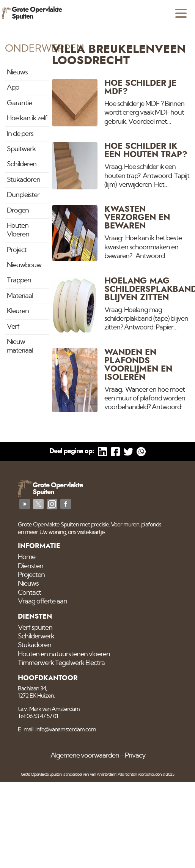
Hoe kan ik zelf (27, 118)
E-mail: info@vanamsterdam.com (57, 730)
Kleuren (18, 311)
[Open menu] (181, 13)
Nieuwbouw (24, 265)
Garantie (19, 103)
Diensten (31, 566)
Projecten (31, 575)
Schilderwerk (36, 636)
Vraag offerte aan (42, 602)
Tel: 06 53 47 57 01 (38, 716)
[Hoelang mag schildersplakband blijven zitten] (121, 305)
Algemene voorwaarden (85, 756)
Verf (13, 327)
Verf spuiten (35, 628)
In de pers (20, 134)
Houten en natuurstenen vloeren (64, 654)
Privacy (135, 756)
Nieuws (17, 72)
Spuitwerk (21, 149)
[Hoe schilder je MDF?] (121, 103)
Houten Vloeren (18, 230)
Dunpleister (23, 195)
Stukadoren (24, 180)
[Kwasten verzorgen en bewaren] (121, 233)
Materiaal (20, 296)
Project (17, 250)
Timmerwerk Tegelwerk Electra (61, 663)
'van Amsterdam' (103, 774)
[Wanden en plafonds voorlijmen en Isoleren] (121, 380)
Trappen (19, 280)
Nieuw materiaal (20, 346)
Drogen (18, 211)
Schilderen (22, 164)
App (13, 88)
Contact (29, 593)
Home (27, 557)
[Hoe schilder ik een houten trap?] (121, 166)
